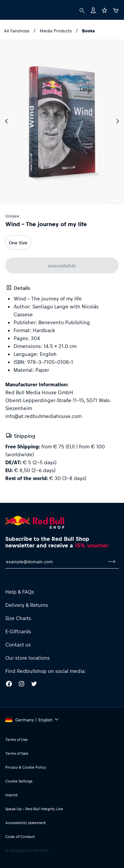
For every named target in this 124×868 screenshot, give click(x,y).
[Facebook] (9, 685)
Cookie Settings (19, 781)
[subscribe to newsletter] (112, 562)
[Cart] (116, 10)
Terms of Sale (17, 753)
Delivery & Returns (27, 605)
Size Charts (18, 618)
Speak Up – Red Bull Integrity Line (34, 809)
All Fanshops (17, 31)
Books (88, 31)
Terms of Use (17, 739)
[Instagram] (21, 685)
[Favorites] (104, 10)
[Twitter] (34, 685)
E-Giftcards (18, 631)
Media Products (56, 31)
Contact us (18, 644)
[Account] (93, 10)
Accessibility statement (25, 823)
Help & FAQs (20, 592)
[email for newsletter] (55, 562)
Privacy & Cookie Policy (26, 767)
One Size (18, 243)
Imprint (11, 795)
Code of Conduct (20, 836)
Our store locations (27, 658)
